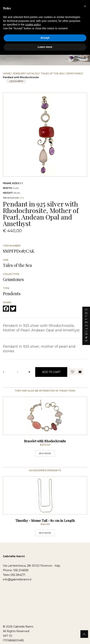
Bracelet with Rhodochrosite (45, 442)
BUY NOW (45, 454)
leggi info (16, 81)
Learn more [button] (45, 47)
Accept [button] (45, 38)
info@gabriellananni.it (17, 581)
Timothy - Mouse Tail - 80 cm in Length (45, 522)
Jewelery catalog (26, 73)
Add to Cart (51, 372)
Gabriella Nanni (14, 558)
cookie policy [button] (33, 25)
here (22, 198)
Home (7, 73)
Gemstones (74, 73)
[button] (85, 6)
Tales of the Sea (52, 73)
